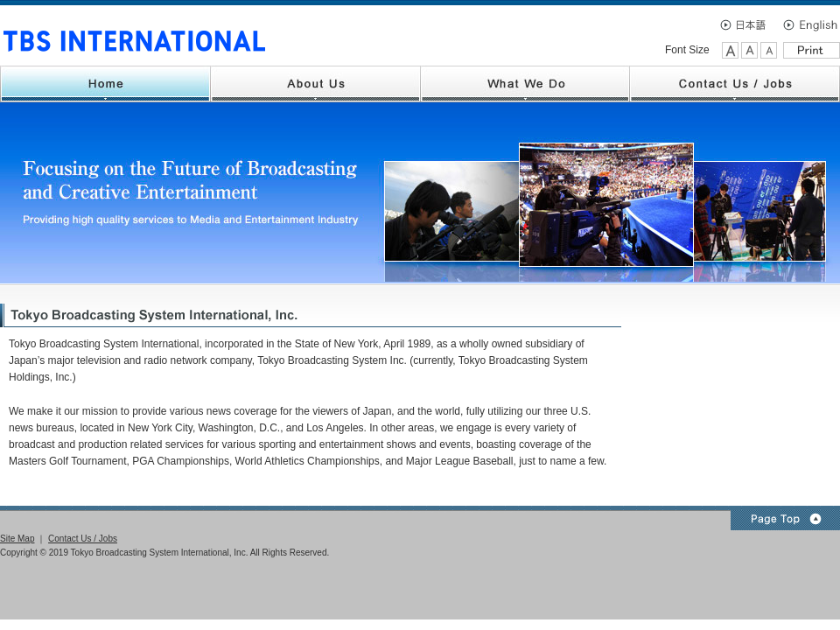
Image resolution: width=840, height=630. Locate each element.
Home (105, 84)
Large (730, 50)
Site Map (17, 539)
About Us (316, 84)
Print (812, 50)
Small (769, 50)
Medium (749, 50)
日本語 (748, 24)
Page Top (785, 520)
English (809, 24)
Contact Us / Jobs (83, 539)
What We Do (525, 84)
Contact (735, 84)
